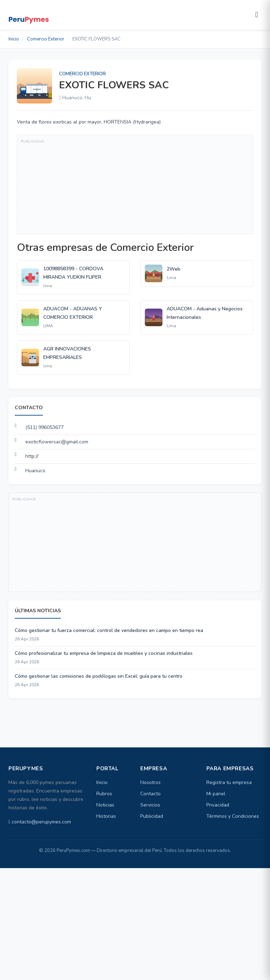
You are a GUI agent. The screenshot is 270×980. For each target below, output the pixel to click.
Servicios (150, 805)
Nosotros (150, 782)
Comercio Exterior (46, 39)
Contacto (150, 794)
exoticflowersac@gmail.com (57, 442)
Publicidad (152, 816)
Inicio (14, 39)
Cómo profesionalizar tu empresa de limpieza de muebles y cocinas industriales (104, 653)
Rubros (104, 794)
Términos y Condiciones (233, 816)
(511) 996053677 (44, 427)
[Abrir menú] (257, 15)
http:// (32, 456)
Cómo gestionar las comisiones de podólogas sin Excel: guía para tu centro (99, 676)
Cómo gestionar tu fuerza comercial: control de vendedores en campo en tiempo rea (109, 630)
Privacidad (218, 805)
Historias (106, 816)
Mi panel (216, 794)
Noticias (105, 805)
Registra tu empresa (229, 782)
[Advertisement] (135, 184)
